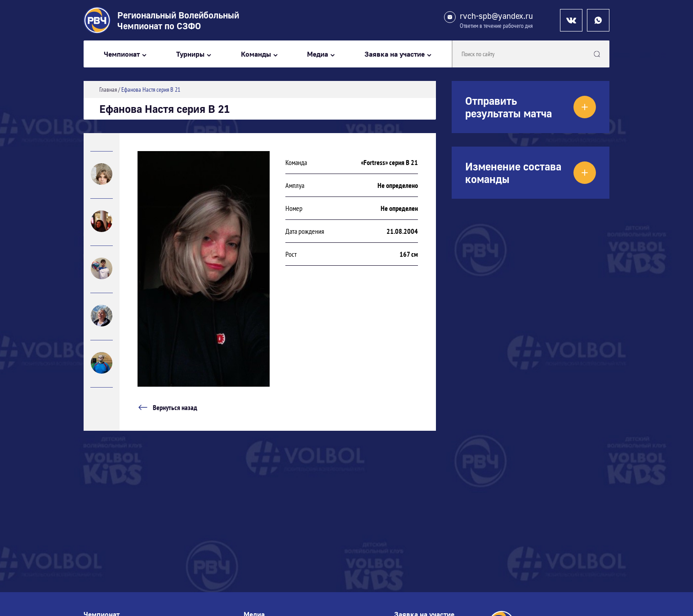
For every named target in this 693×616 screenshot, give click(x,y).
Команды (256, 54)
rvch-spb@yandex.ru (496, 16)
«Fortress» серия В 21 (389, 162)
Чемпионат (122, 54)
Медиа (318, 54)
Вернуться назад (167, 407)
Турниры (190, 54)
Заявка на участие (395, 54)
